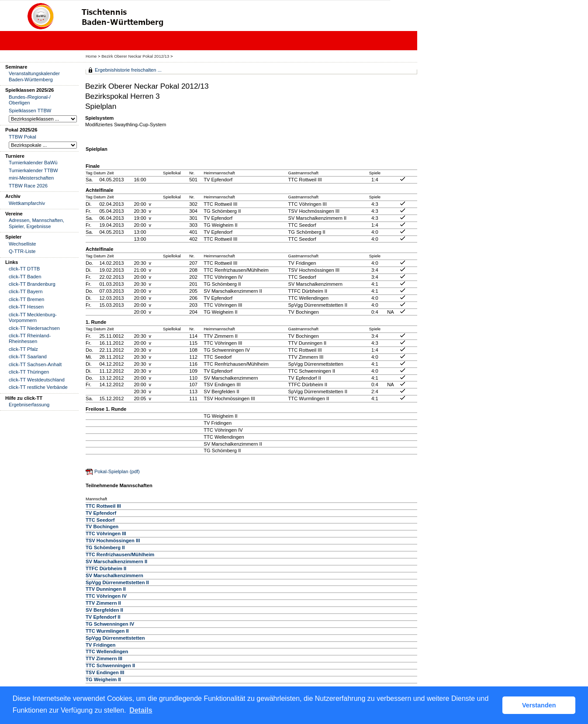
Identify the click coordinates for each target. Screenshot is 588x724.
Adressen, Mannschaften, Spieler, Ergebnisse (36, 223)
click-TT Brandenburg (32, 284)
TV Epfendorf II (103, 617)
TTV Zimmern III (104, 658)
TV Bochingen (102, 527)
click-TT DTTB (24, 269)
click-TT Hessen (26, 307)
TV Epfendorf (101, 513)
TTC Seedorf (100, 520)
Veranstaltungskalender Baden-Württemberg (34, 76)
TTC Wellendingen (107, 651)
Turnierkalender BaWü (33, 163)
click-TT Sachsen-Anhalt (35, 364)
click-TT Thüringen (29, 372)
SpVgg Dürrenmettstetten (115, 638)
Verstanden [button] (539, 705)
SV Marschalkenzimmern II (116, 561)
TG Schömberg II (105, 547)
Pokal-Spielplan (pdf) (117, 471)
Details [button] (141, 710)
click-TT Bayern (26, 291)
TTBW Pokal (22, 137)
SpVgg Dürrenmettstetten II (117, 582)
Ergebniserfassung (29, 405)
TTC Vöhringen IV (106, 596)
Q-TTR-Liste (22, 251)
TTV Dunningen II (106, 589)
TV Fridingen (100, 645)
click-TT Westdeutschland (37, 380)
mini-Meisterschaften (31, 178)
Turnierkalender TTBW (33, 170)
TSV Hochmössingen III (113, 540)
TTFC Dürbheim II (106, 568)
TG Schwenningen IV (110, 624)
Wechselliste (22, 244)
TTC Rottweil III (103, 506)
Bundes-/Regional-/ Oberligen (30, 100)
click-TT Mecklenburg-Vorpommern (33, 317)
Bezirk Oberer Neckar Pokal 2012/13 (136, 56)
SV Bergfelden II (104, 610)
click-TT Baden (25, 277)
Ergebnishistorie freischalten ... (128, 70)
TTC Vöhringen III (106, 533)
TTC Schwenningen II (110, 665)
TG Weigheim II (103, 679)
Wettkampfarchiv (27, 203)
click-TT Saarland (28, 357)
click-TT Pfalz (23, 349)
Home (91, 56)
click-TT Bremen (26, 299)
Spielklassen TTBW (30, 111)
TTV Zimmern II (103, 603)
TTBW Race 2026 (28, 186)
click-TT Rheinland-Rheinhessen (30, 338)
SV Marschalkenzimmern (114, 575)
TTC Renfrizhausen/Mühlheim (120, 554)
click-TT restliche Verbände (38, 387)
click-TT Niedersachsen (34, 328)
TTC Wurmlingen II (107, 631)
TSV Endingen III (105, 672)
